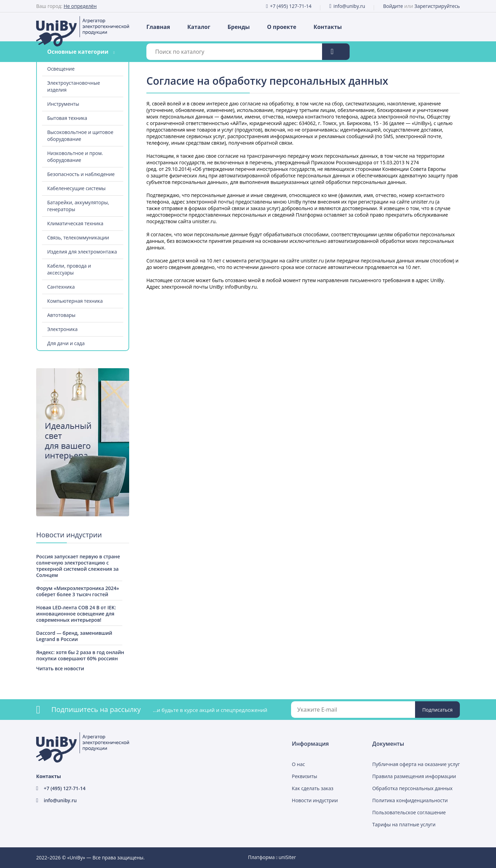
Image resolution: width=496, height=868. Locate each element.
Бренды (239, 27)
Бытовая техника (67, 118)
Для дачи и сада (66, 343)
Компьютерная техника (75, 301)
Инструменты (63, 104)
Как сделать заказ (312, 788)
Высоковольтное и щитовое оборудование (80, 136)
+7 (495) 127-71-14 (291, 6)
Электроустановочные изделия (74, 86)
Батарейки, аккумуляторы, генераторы (78, 206)
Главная (158, 27)
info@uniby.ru (349, 6)
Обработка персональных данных (412, 788)
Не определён (80, 6)
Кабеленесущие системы (76, 188)
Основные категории (78, 52)
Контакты (328, 27)
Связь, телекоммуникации (78, 237)
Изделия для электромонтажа (82, 252)
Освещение (61, 69)
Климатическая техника (75, 223)
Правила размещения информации (414, 776)
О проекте (282, 27)
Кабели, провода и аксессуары (69, 269)
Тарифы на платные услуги (404, 824)
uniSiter (287, 857)
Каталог (199, 27)
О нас (298, 764)
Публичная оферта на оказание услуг (416, 764)
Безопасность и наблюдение (81, 174)
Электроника (62, 329)
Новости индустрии (315, 800)
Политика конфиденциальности (410, 800)
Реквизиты (304, 776)
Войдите (393, 6)
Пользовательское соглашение (409, 812)
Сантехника (61, 287)
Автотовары (61, 315)
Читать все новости (60, 668)
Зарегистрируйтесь (437, 6)
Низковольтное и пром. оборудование (75, 157)
